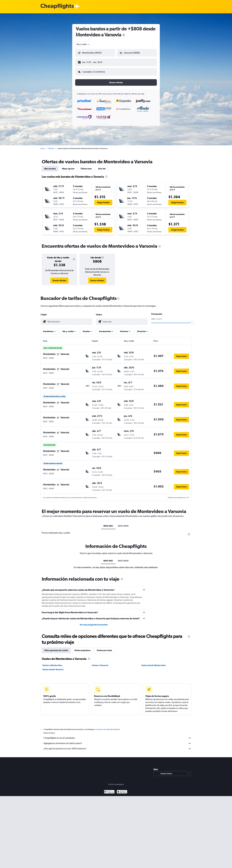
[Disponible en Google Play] (109, 790)
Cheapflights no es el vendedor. (117, 736)
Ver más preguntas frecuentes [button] (94, 622)
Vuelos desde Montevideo (154, 663)
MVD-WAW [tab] (123, 523)
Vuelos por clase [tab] (104, 648)
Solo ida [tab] (102, 166)
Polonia (51, 146)
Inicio (43, 146)
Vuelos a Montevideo (52, 663)
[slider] (192, 320)
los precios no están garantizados (107, 727)
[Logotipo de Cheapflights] (57, 6)
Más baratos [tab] (50, 166)
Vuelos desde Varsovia (53, 667)
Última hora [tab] (86, 166)
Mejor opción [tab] (68, 166)
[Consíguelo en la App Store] (122, 790)
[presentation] (124, 35)
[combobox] (83, 44)
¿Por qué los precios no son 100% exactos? (117, 746)
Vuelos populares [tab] (82, 648)
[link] (59, 278)
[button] (94, 62)
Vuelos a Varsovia (100, 663)
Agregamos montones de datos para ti (117, 741)
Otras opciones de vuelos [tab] (56, 648)
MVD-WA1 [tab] (108, 523)
